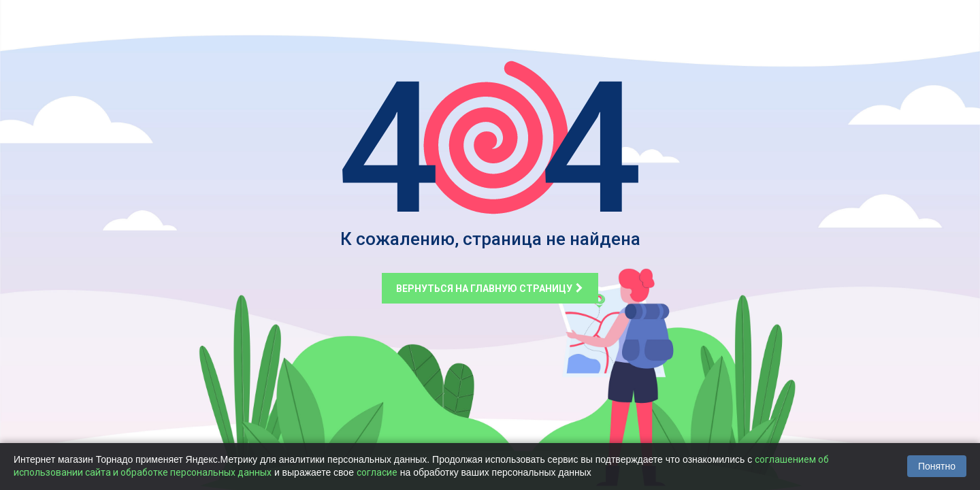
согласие (377, 472)
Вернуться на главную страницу (490, 289)
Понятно (937, 466)
